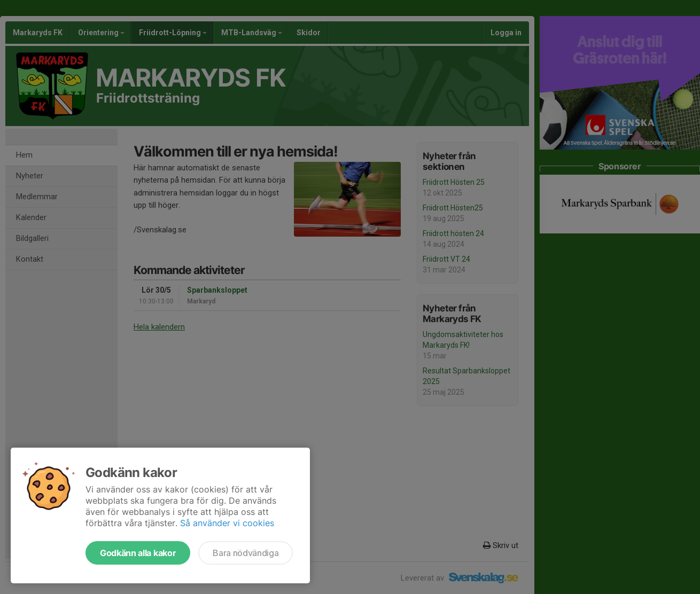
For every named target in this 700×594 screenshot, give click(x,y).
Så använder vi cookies (227, 523)
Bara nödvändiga (246, 553)
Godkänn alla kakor (138, 553)
